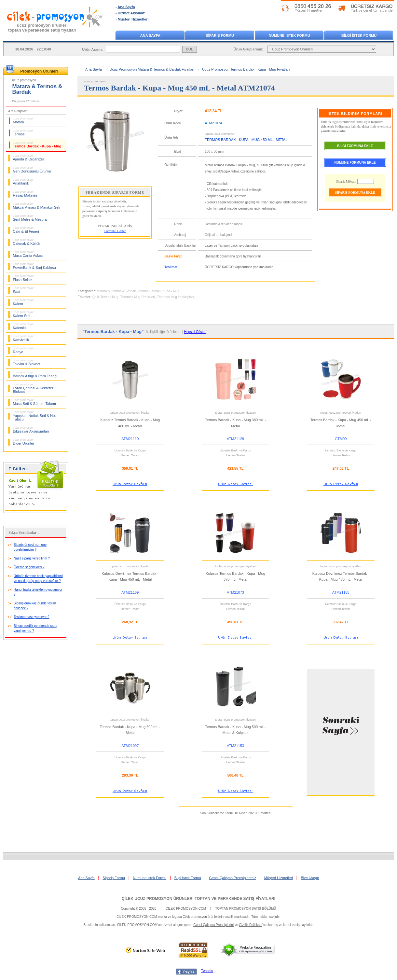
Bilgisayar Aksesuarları (31, 430)
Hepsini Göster (195, 332)
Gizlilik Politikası (251, 925)
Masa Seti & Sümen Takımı (34, 402)
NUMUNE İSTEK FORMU (289, 35)
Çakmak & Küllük (27, 242)
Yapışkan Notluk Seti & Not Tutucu (34, 416)
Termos (24, 132)
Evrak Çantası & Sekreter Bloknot (33, 388)
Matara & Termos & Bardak (116, 291)
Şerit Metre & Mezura (30, 218)
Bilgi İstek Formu (188, 878)
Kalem (24, 302)
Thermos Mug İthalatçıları (175, 297)
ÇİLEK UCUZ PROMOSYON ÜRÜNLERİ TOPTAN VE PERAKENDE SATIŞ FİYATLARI (198, 899)
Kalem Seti (24, 314)
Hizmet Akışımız (131, 13)
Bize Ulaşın (310, 878)
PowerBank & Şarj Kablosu (34, 266)
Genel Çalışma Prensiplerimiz (233, 878)
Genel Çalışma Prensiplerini (213, 925)
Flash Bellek (24, 278)
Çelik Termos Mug (105, 297)
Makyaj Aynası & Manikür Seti (37, 206)
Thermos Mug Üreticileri (138, 297)
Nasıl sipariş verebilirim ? (32, 558)
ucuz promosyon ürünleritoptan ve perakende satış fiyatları (42, 28)
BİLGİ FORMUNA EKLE (355, 146)
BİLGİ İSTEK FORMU (359, 35)
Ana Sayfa (126, 7)
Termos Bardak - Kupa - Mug (37, 145)
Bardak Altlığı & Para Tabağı (35, 374)
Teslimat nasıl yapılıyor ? (32, 617)
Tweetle (207, 971)
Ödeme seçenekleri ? (29, 567)
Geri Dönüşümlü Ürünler (32, 170)
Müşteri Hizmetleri (133, 19)
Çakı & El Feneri (26, 230)
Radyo (24, 350)
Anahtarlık (24, 182)
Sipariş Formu (114, 878)
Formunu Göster (115, 231)
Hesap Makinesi (26, 194)
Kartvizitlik (24, 338)
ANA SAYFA (150, 35)
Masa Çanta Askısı (28, 254)
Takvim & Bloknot (27, 362)
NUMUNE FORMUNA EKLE (355, 163)
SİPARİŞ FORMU (220, 35)
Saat (24, 290)
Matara (24, 120)
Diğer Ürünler (24, 442)
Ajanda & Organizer (29, 158)
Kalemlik (24, 326)
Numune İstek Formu (150, 878)
